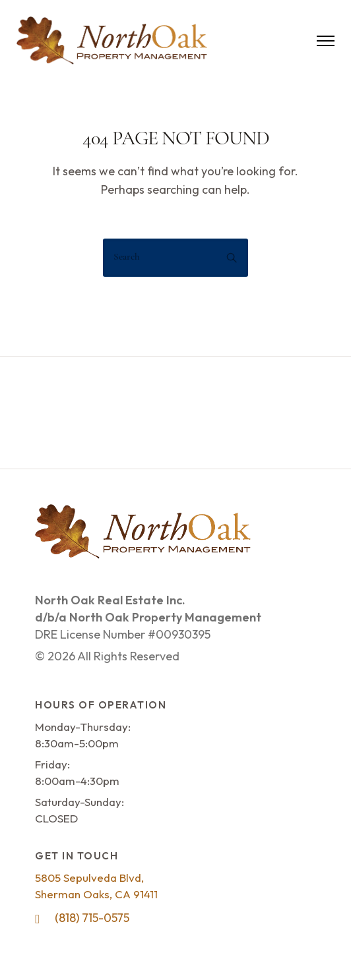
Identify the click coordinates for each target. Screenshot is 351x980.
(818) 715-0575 (92, 918)
